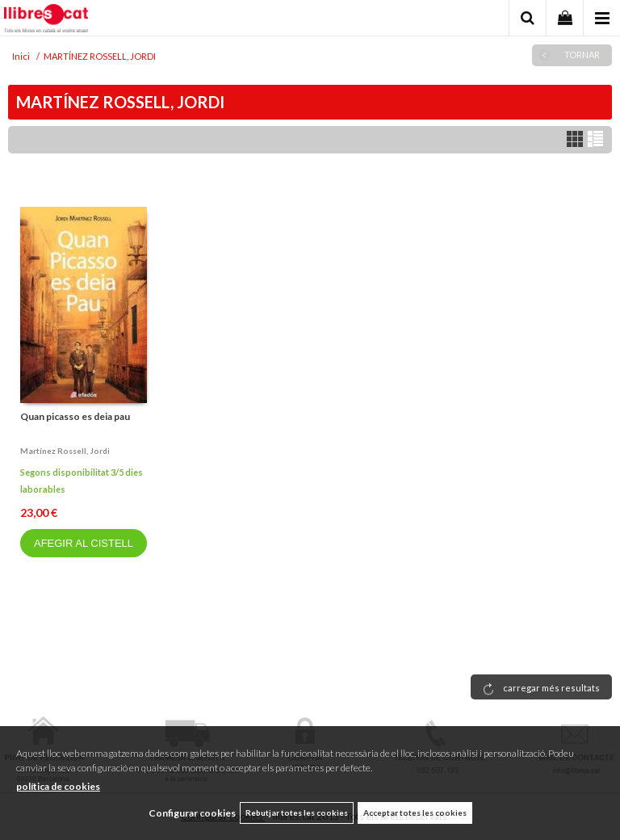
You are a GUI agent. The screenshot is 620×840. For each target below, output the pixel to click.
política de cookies (58, 786)
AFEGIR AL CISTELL (84, 543)
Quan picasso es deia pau (75, 416)
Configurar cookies (192, 813)
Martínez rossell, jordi (65, 451)
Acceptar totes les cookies (415, 813)
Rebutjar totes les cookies (297, 813)
